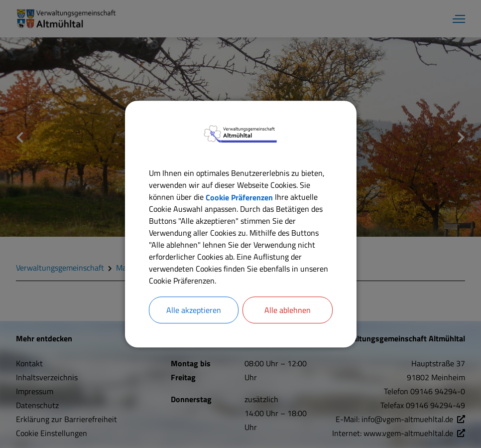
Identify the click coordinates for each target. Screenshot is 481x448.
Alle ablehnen (288, 310)
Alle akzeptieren (194, 310)
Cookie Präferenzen (239, 197)
